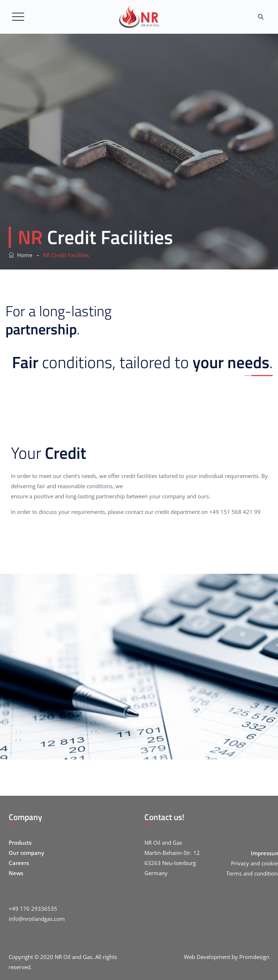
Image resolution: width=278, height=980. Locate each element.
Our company (26, 853)
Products (20, 843)
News (16, 873)
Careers (19, 863)
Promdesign (254, 957)
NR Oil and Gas (73, 957)
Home (20, 255)
